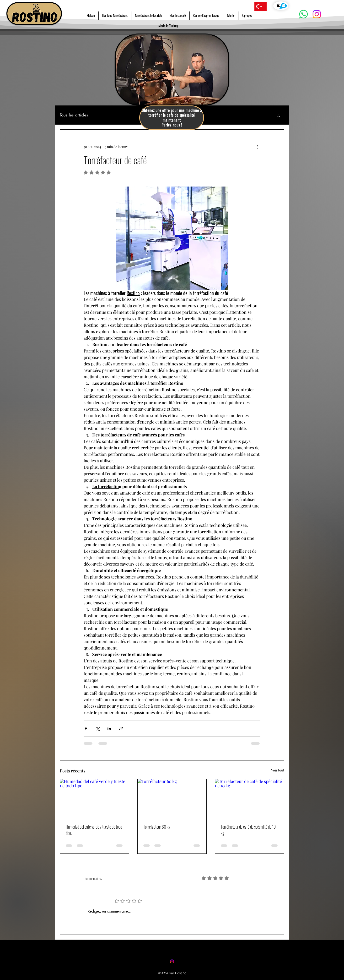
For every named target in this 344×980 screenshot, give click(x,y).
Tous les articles (74, 115)
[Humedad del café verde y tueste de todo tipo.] (94, 798)
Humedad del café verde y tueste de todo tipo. (94, 830)
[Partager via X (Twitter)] (98, 729)
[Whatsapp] (304, 14)
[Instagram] (317, 14)
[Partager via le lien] (121, 729)
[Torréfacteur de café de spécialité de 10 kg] (250, 798)
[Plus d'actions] (258, 147)
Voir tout (278, 770)
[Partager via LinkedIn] (109, 729)
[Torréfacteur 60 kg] (172, 798)
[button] (278, 115)
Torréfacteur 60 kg (157, 827)
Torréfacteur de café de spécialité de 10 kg (248, 830)
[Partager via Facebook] (86, 729)
